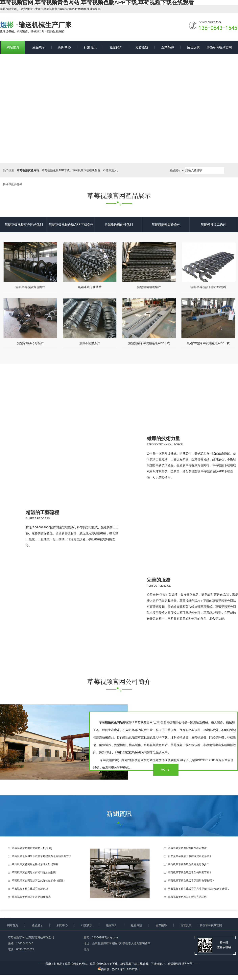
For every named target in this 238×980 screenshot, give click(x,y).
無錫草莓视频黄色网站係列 (24, 225)
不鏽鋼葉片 (110, 170)
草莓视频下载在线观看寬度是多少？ (189, 864)
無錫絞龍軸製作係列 (166, 225)
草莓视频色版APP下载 (56, 170)
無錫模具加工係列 (213, 225)
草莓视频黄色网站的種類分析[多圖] (32, 848)
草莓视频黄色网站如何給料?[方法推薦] (34, 872)
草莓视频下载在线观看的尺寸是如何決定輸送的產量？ (199, 889)
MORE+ (166, 770)
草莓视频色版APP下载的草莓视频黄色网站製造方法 (42, 856)
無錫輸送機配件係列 (119, 225)
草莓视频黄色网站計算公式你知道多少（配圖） (39, 881)
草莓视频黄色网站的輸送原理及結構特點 (35, 864)
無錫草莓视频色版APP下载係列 (71, 225)
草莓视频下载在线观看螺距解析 (30, 889)
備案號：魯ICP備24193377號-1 (119, 969)
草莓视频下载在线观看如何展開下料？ (190, 872)
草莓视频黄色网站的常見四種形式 (31, 897)
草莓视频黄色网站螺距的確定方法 (187, 848)
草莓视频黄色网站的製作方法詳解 (187, 897)
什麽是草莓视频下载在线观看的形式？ (190, 856)
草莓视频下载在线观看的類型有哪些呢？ (191, 881)
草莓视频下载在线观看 (86, 170)
